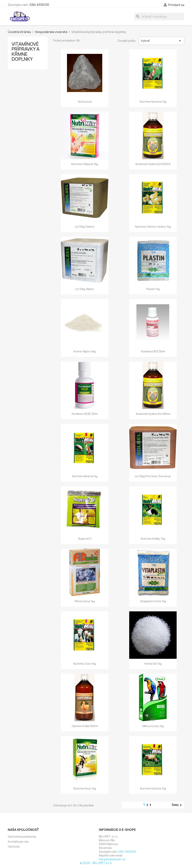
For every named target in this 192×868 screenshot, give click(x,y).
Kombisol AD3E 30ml (85, 414)
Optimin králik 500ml (85, 726)
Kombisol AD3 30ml (153, 351)
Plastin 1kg (153, 289)
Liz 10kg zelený (85, 227)
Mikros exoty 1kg (153, 726)
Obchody (14, 846)
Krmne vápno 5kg (85, 351)
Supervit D (85, 539)
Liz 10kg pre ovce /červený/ (153, 476)
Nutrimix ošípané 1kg (85, 164)
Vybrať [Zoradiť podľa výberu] (162, 41)
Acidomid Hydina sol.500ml (153, 414)
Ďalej (177, 805)
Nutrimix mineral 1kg (85, 476)
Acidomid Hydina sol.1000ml (153, 164)
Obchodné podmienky (22, 837)
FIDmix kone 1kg (85, 601)
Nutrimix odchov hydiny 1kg (153, 227)
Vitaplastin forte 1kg (153, 601)
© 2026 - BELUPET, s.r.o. (96, 863)
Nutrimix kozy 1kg (85, 788)
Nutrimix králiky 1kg (153, 539)
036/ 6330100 (39, 5)
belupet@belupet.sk (112, 859)
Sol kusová (85, 102)
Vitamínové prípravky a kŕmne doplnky (26, 51)
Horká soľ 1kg (153, 664)
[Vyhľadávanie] (159, 17)
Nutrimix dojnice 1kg (153, 788)
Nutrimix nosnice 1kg (153, 102)
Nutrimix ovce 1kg (85, 664)
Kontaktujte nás (18, 842)
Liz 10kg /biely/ (85, 289)
